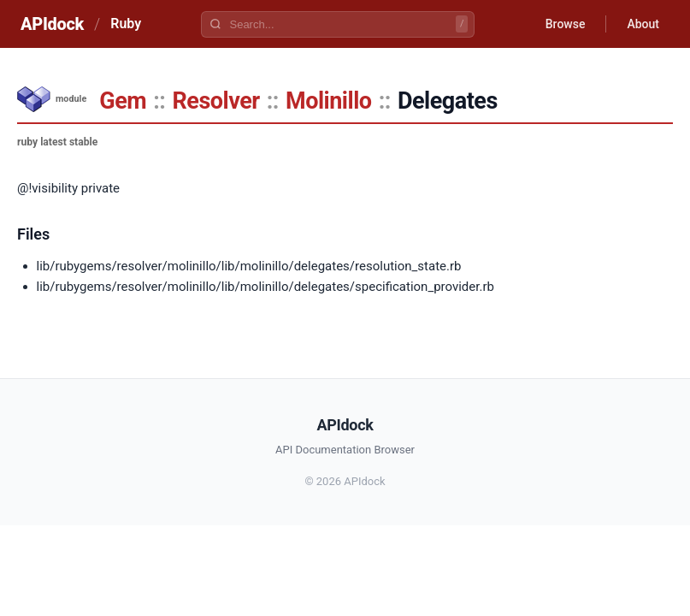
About (643, 24)
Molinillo (328, 101)
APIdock (52, 24)
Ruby (126, 24)
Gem (123, 101)
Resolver (216, 101)
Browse (566, 24)
